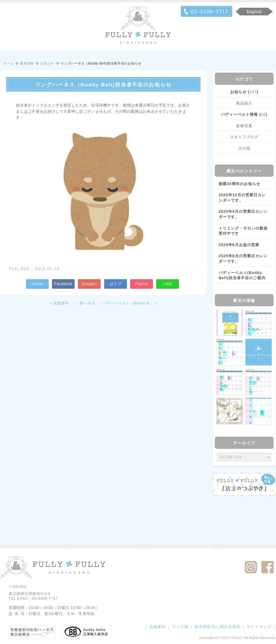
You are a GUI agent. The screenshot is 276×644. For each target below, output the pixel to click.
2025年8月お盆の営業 (239, 245)
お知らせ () (244, 92)
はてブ (116, 284)
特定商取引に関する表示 (217, 627)
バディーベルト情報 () (244, 114)
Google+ (89, 284)
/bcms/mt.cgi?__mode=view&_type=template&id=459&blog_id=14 (244, 457)
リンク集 (180, 627)
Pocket (141, 284)
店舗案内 (158, 627)
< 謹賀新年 (60, 303)
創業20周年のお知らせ (239, 184)
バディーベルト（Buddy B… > (130, 303)
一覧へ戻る (86, 303)
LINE (167, 284)
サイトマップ (259, 627)
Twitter (37, 284)
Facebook (63, 284)
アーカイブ (244, 443)
